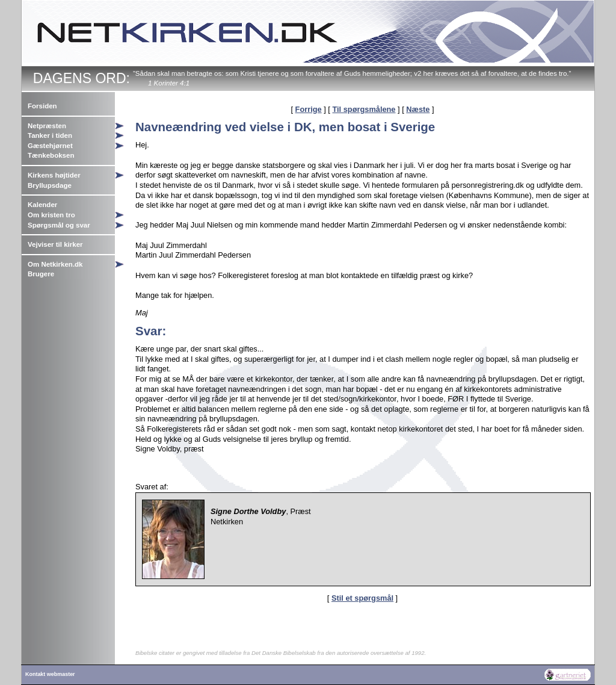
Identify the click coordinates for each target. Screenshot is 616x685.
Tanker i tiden (50, 135)
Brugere (41, 274)
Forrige (309, 109)
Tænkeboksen (51, 155)
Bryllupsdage (50, 185)
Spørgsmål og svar (59, 225)
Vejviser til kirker (55, 244)
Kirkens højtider (54, 175)
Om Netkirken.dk (55, 264)
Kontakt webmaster (50, 674)
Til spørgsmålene (364, 109)
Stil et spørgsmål (362, 598)
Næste (418, 109)
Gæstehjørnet (50, 146)
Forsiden (42, 106)
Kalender (42, 205)
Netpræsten (47, 126)
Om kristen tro (51, 215)
